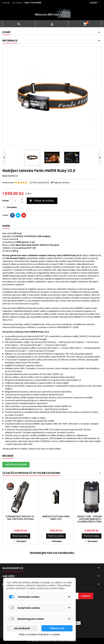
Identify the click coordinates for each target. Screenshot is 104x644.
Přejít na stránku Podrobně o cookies (40, 634)
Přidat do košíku (42, 201)
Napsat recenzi (62, 183)
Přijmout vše (57, 628)
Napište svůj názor (16, 465)
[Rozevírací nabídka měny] (95, 3)
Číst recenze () (41, 183)
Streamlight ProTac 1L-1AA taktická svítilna (20, 518)
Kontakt (6, 3)
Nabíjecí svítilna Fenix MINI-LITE (56, 518)
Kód (5, 176)
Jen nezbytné (22, 628)
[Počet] (15, 201)
